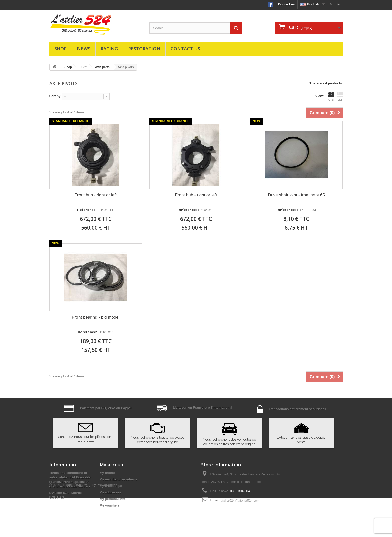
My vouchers (109, 505)
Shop (61, 49)
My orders (107, 473)
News (84, 49)
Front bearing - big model (96, 317)
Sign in (335, 4)
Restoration (144, 49)
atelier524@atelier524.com (240, 500)
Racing (109, 49)
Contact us (286, 4)
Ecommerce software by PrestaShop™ (89, 523)
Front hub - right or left (96, 195)
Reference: (87, 210)
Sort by (55, 96)
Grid (331, 97)
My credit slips (111, 486)
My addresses (110, 492)
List (340, 97)
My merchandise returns (118, 479)
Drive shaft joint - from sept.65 (296, 195)
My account (112, 465)
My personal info (112, 499)
